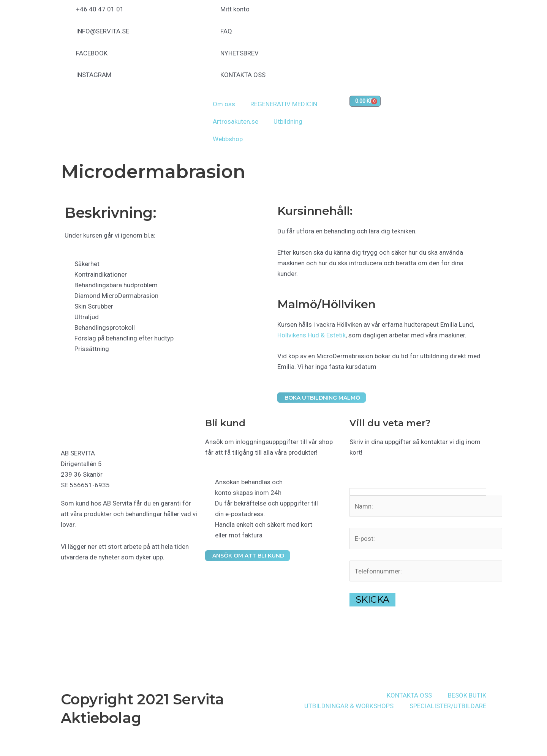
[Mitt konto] (211, 13)
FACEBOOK (92, 53)
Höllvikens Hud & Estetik (311, 335)
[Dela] (33, 742)
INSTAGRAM (94, 75)
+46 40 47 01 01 (100, 9)
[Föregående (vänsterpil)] (6, 753)
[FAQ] (211, 35)
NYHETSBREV (240, 53)
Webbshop (228, 139)
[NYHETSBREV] (211, 57)
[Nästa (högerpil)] (20, 753)
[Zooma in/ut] (6, 742)
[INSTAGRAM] (66, 79)
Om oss (224, 104)
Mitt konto (235, 9)
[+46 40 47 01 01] (66, 13)
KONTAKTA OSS (243, 75)
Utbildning (288, 121)
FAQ (226, 31)
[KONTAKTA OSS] (211, 79)
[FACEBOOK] (66, 57)
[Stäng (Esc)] (47, 742)
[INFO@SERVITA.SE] (66, 35)
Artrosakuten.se (236, 121)
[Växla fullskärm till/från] (20, 742)
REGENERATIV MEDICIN (284, 104)
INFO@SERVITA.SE (103, 31)
